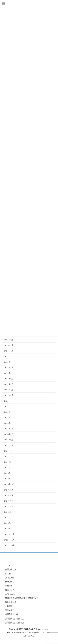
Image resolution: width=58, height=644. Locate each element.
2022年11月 (9, 540)
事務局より (10, 586)
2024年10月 (9, 429)
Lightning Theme (34, 633)
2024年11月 (9, 423)
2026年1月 (9, 351)
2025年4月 (9, 401)
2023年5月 (9, 512)
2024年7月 (9, 445)
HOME (8, 565)
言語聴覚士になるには (14, 618)
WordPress (20, 633)
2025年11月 (9, 362)
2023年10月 (9, 484)
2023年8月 (9, 495)
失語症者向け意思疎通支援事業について (22, 598)
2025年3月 (9, 406)
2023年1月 (9, 529)
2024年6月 (9, 451)
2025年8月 (9, 379)
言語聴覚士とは (12, 614)
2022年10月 (9, 545)
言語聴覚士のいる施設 (14, 623)
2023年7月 (9, 501)
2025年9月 (9, 373)
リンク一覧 (10, 577)
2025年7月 (9, 384)
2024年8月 (9, 440)
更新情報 (9, 606)
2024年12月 (9, 418)
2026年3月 (9, 340)
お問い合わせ (11, 569)
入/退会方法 (10, 594)
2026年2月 (9, 345)
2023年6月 (9, 506)
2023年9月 (9, 490)
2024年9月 (9, 434)
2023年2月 (9, 523)
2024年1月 (9, 468)
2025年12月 (9, 357)
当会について (11, 602)
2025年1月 (9, 412)
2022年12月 (9, 534)
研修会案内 (10, 610)
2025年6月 (9, 390)
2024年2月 (9, 462)
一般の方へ (10, 582)
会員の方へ (10, 590)
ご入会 (8, 573)
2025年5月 (9, 395)
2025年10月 (9, 368)
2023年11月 (9, 479)
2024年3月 (9, 456)
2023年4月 (9, 518)
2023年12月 (9, 473)
